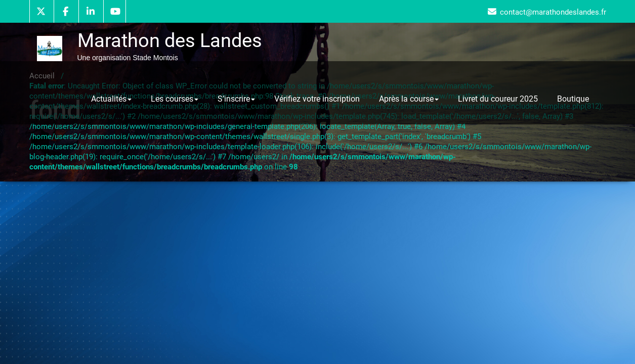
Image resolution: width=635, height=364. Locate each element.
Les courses (175, 99)
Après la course (409, 99)
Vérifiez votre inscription (317, 99)
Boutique (573, 99)
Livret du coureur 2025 (498, 99)
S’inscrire (236, 99)
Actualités (111, 99)
